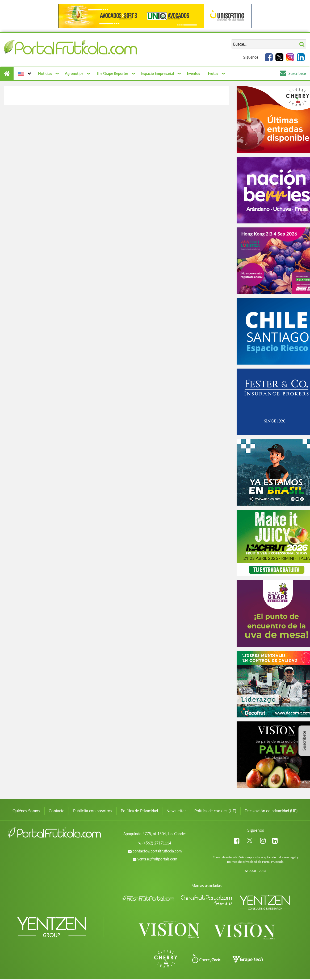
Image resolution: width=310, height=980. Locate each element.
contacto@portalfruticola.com (157, 851)
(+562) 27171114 (157, 843)
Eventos (193, 73)
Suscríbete (293, 73)
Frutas (213, 73)
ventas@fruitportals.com (157, 859)
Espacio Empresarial (158, 73)
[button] (24, 73)
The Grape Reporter (112, 73)
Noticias (45, 73)
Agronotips (74, 73)
